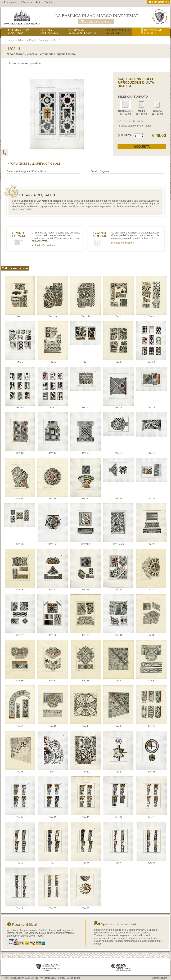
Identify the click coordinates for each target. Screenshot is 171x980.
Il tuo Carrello (159, 2)
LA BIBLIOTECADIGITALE (118, 32)
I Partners (27, 2)
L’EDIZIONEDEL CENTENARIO (82, 32)
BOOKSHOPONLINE (153, 32)
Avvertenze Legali (48, 978)
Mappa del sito (73, 978)
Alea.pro (163, 978)
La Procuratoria (9, 2)
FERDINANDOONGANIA (19, 32)
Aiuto (39, 2)
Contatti (49, 2)
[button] (142, 135)
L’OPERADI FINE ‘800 (49, 32)
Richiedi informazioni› (43, 245)
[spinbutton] (137, 136)
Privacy (62, 978)
